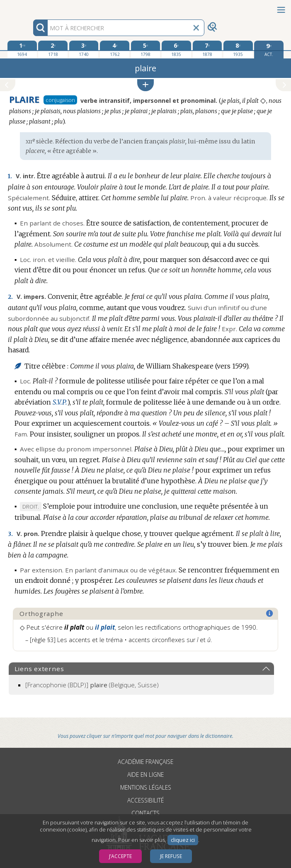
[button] (145, 85)
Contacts (145, 813)
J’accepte (120, 856)
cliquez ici (183, 840)
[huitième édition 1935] (238, 49)
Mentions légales (146, 787)
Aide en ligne (145, 775)
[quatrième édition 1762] (115, 49)
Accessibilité (145, 800)
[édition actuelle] (269, 50)
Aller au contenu (32, 7)
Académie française (145, 762)
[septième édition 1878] (207, 49)
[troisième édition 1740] (84, 49)
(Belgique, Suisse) (92, 685)
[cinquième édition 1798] (146, 49)
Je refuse (171, 856)
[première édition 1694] (22, 49)
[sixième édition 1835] (176, 49)
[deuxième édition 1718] (53, 49)
